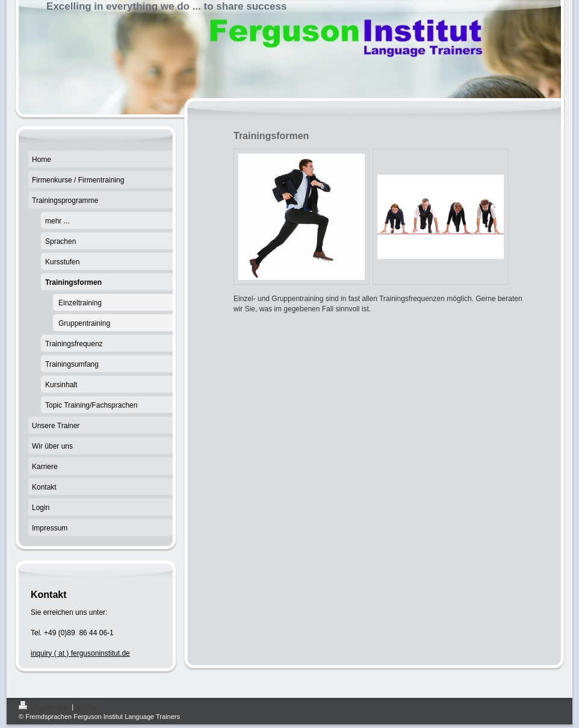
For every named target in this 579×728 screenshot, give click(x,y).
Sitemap (87, 707)
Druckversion (45, 707)
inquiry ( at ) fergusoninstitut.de (80, 653)
